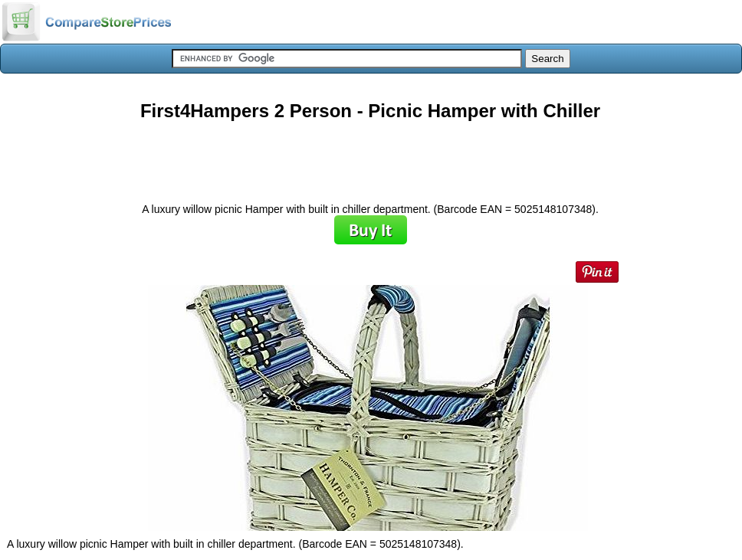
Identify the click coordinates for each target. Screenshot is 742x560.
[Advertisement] (370, 156)
